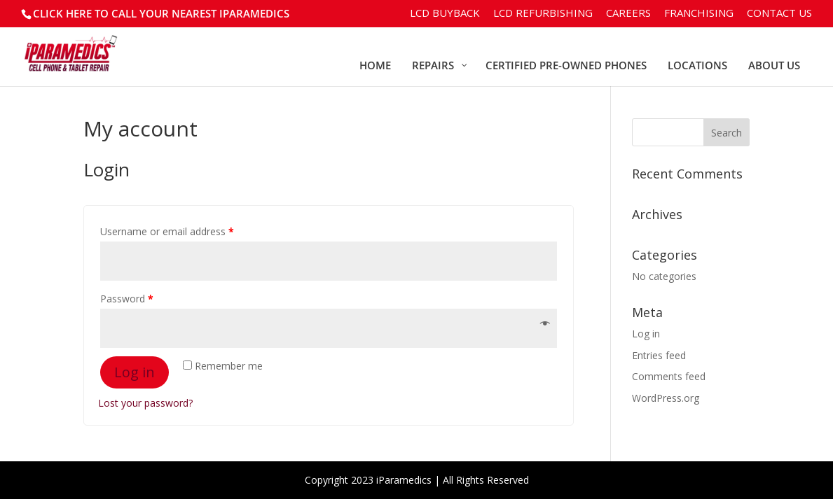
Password (127, 299)
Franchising (699, 14)
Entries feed (659, 355)
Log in (135, 372)
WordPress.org (666, 398)
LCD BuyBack (445, 14)
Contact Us (779, 14)
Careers (628, 14)
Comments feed (669, 376)
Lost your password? (145, 403)
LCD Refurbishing (543, 14)
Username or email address (167, 231)
